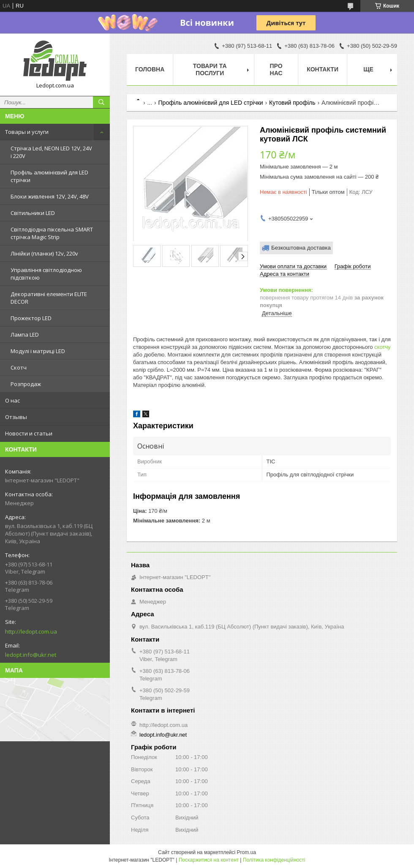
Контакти (323, 69)
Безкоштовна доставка (301, 248)
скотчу (383, 347)
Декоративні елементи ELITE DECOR (49, 298)
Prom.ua (246, 852)
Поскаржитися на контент (209, 860)
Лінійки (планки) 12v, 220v (44, 253)
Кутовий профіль (292, 103)
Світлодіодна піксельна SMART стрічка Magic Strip (52, 233)
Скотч (19, 367)
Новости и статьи (29, 433)
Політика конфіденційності (274, 860)
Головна (150, 69)
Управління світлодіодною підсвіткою (46, 274)
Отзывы (16, 417)
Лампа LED (25, 335)
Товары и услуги (27, 132)
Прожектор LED (31, 318)
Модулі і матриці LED (38, 351)
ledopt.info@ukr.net (31, 655)
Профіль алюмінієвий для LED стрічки (49, 176)
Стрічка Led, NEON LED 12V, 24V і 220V (51, 152)
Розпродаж (26, 384)
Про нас (276, 69)
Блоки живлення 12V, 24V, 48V (50, 196)
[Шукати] (101, 102)
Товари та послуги (210, 69)
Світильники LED (33, 213)
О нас (12, 400)
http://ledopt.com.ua (31, 631)
